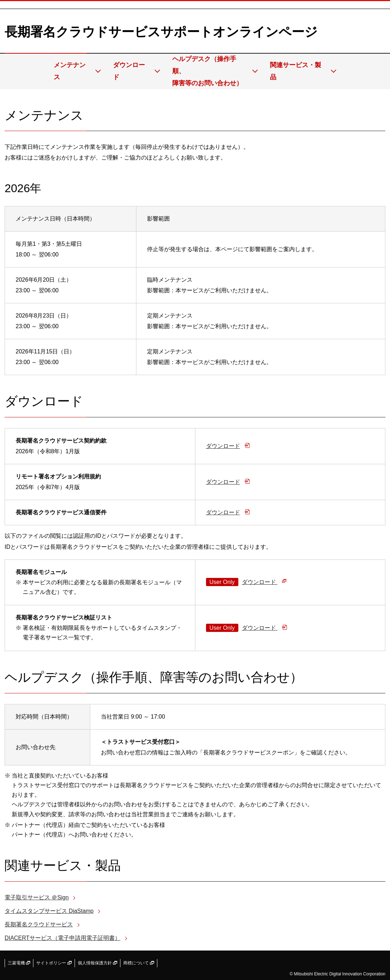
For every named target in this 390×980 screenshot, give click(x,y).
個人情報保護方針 (97, 963)
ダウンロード (132, 71)
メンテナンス (72, 71)
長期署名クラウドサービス (39, 924)
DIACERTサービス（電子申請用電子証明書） (63, 938)
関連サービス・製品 (299, 71)
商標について (139, 963)
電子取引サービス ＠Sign (37, 897)
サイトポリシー (54, 963)
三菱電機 (19, 963)
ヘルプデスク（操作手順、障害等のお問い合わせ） (211, 71)
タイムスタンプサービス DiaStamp (49, 911)
